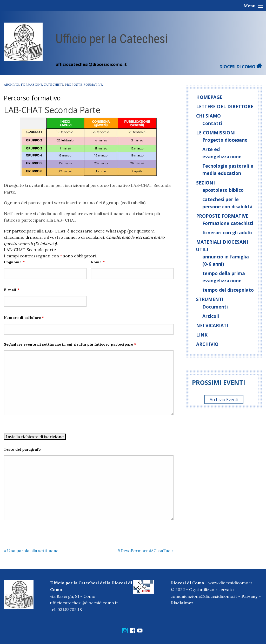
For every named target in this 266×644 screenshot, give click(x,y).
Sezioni (205, 183)
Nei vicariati (212, 325)
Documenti (215, 307)
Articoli (211, 316)
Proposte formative (84, 84)
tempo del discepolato (228, 290)
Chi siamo (208, 116)
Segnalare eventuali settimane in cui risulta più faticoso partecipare (70, 344)
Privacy (250, 596)
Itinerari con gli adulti (227, 232)
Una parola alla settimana (31, 551)
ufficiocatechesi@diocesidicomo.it (91, 64)
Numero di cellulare (24, 318)
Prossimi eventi (219, 382)
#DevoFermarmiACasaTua (145, 551)
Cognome (14, 262)
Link (202, 335)
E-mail (12, 290)
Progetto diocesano (225, 140)
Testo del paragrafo (22, 449)
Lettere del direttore (225, 106)
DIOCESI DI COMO (241, 67)
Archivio (12, 84)
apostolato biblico (223, 190)
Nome (98, 262)
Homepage (209, 97)
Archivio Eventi (224, 400)
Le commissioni (216, 133)
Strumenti (210, 299)
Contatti (212, 123)
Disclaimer (182, 603)
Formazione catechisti (42, 84)
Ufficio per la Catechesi (112, 39)
